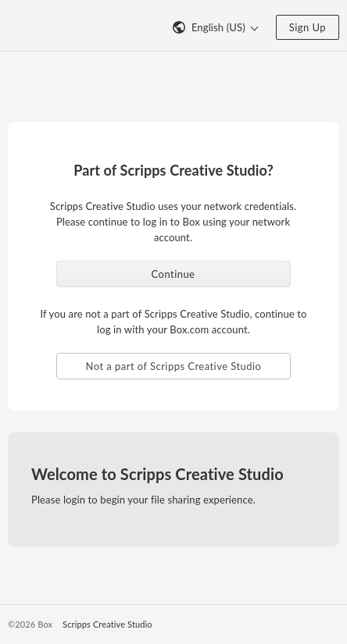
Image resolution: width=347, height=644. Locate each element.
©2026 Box (30, 624)
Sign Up (308, 27)
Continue (173, 274)
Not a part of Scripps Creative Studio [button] (174, 366)
